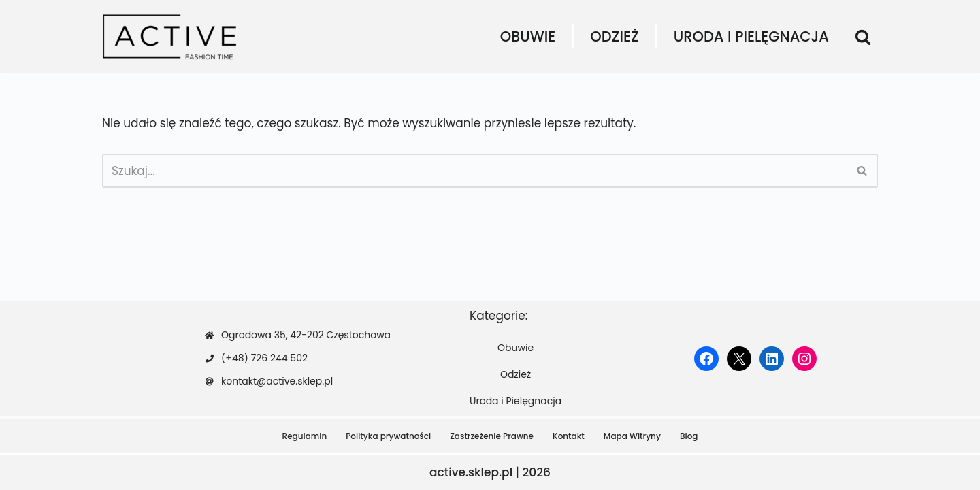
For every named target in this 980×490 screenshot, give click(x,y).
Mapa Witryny (632, 436)
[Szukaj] (863, 37)
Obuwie (528, 36)
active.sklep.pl (471, 472)
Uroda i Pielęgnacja (751, 36)
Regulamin (305, 436)
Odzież (614, 36)
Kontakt (569, 436)
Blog (689, 436)
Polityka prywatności (388, 436)
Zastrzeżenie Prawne (492, 436)
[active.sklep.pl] (170, 36)
